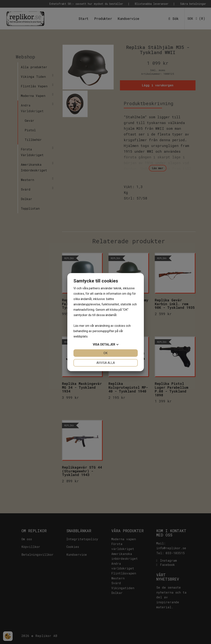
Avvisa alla (106, 363)
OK (105, 353)
